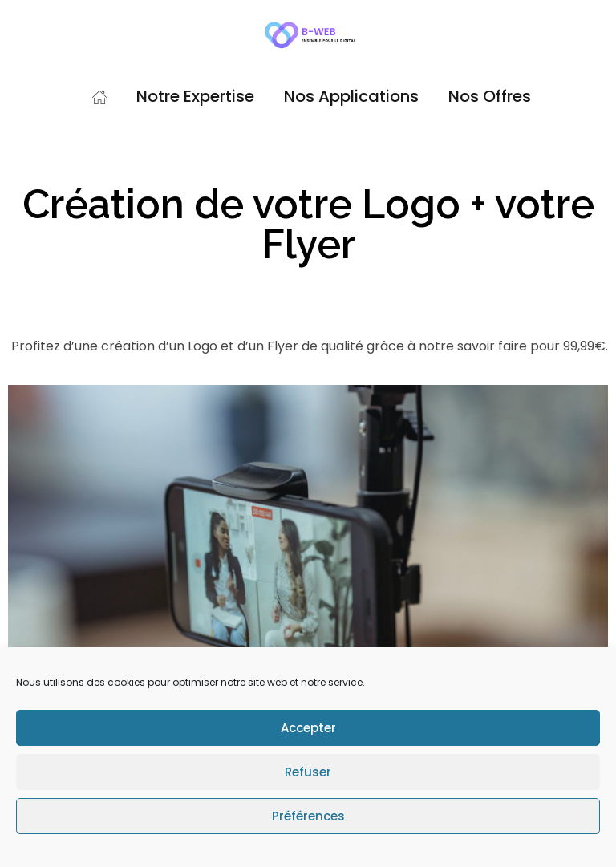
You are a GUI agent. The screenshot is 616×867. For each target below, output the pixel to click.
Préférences (308, 816)
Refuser (308, 772)
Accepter (308, 728)
